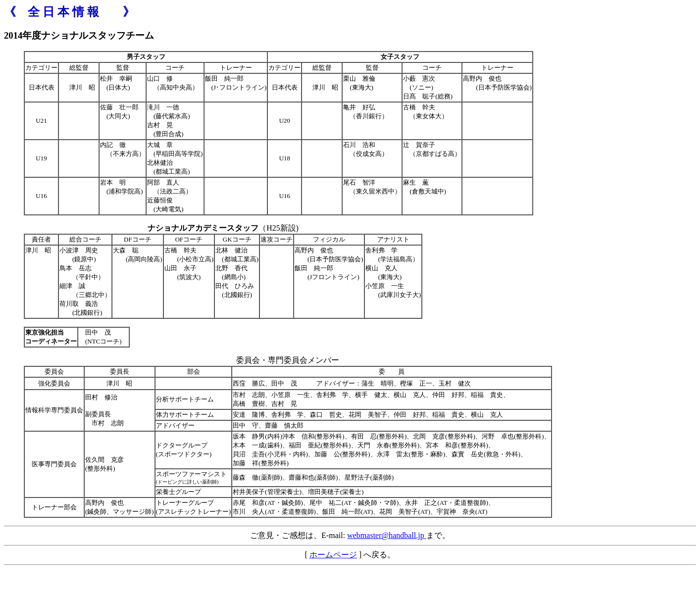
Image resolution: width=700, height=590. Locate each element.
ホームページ (333, 555)
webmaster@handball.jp (387, 535)
